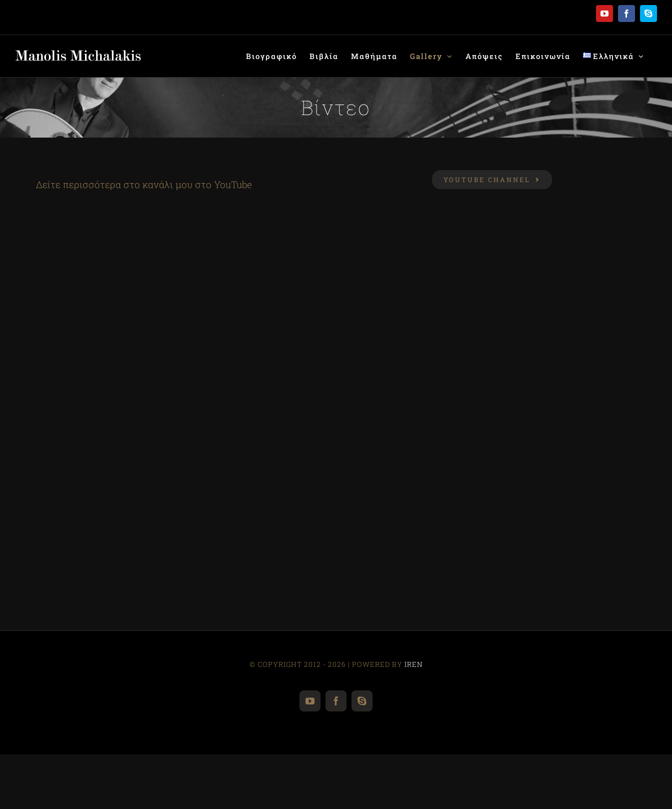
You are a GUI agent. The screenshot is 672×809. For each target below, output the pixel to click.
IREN (414, 664)
